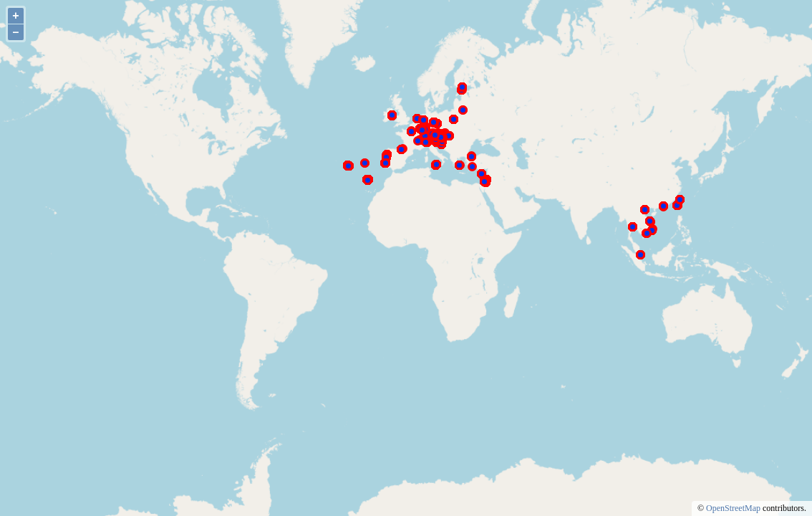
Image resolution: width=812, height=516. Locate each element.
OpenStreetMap (733, 508)
